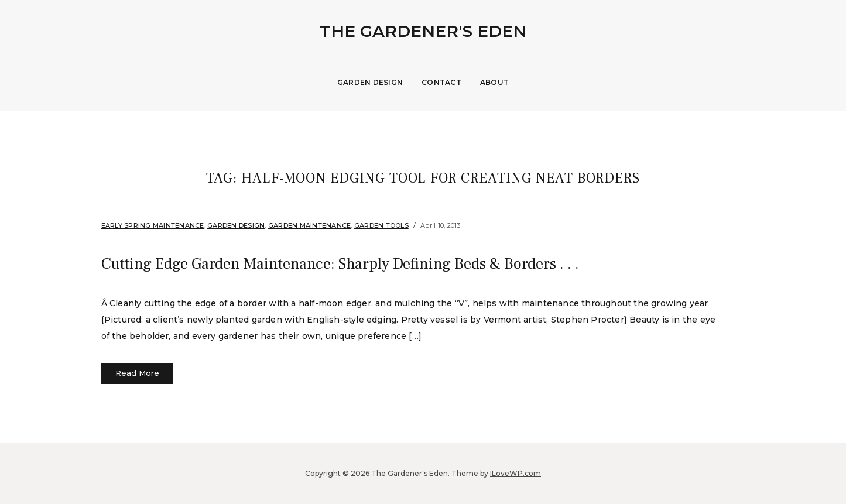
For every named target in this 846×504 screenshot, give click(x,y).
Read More (137, 373)
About (494, 82)
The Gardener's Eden (423, 31)
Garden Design (370, 82)
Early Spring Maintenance (153, 225)
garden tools (381, 225)
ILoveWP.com (516, 473)
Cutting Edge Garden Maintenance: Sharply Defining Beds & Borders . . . (394, 263)
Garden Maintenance (310, 225)
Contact (441, 82)
